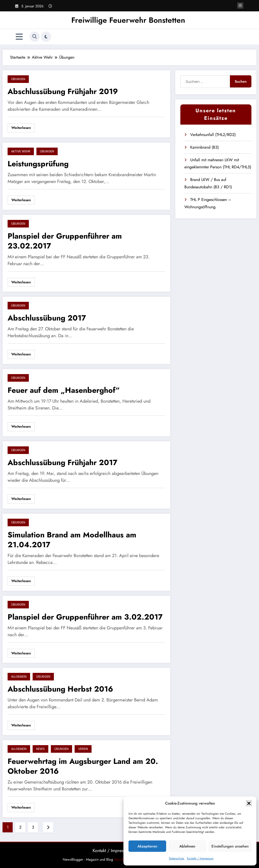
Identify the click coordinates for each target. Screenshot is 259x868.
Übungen (18, 79)
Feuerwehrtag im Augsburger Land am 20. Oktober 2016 (83, 766)
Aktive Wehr (21, 151)
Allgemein (19, 677)
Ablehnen (187, 846)
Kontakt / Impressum (200, 858)
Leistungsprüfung (38, 164)
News (40, 749)
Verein (83, 749)
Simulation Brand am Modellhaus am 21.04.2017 (72, 540)
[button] (249, 803)
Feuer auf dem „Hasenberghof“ (64, 390)
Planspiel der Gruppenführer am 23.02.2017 (65, 241)
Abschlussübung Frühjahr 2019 (63, 91)
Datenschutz (177, 858)
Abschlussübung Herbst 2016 (60, 689)
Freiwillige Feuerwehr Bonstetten (128, 20)
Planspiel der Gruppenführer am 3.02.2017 (85, 617)
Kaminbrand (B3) (204, 147)
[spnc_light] (46, 37)
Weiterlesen (21, 128)
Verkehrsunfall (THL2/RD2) (213, 135)
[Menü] (19, 37)
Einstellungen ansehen (230, 846)
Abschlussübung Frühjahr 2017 (62, 462)
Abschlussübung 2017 (47, 318)
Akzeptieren (147, 846)
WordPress (122, 859)
